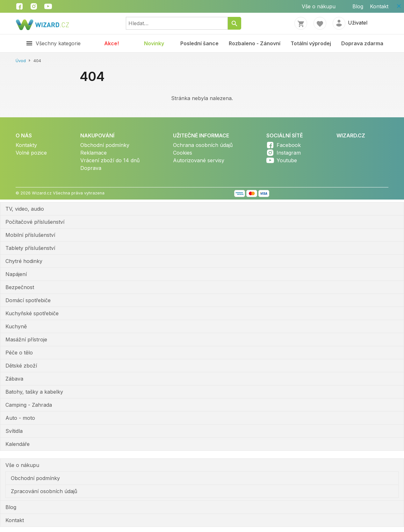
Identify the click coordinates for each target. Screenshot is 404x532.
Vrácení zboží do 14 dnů (110, 160)
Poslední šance (199, 43)
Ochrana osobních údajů (203, 145)
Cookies (183, 153)
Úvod (21, 61)
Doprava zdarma (362, 43)
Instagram (289, 153)
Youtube (287, 160)
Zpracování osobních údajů (44, 491)
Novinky (154, 43)
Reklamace (94, 153)
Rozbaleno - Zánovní (255, 43)
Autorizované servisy (199, 160)
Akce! (112, 43)
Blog (358, 6)
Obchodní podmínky (105, 145)
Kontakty (26, 145)
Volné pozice (31, 153)
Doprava (91, 168)
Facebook (289, 145)
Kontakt (379, 6)
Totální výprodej (311, 43)
